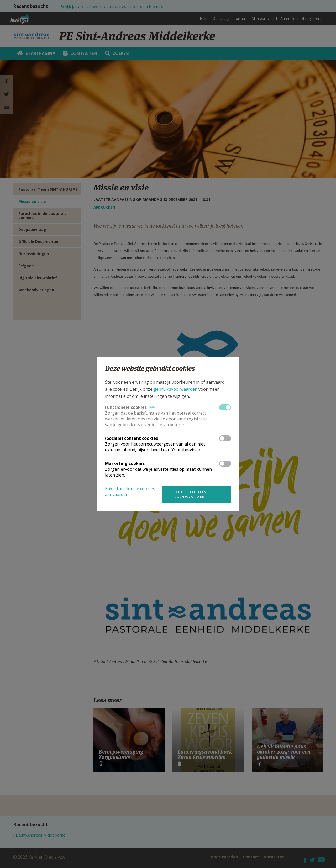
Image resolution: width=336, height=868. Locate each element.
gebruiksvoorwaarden (175, 389)
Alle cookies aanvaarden (191, 494)
